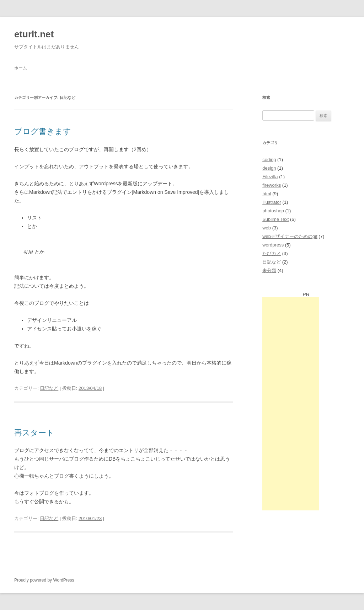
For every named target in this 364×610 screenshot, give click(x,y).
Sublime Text (275, 219)
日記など (49, 388)
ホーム (21, 68)
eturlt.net (34, 34)
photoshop (273, 211)
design (269, 168)
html (267, 194)
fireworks (272, 185)
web (267, 228)
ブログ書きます (43, 131)
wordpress (273, 245)
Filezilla (270, 177)
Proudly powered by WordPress (44, 580)
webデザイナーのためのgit (290, 236)
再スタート (34, 433)
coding (269, 160)
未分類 (269, 270)
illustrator (272, 202)
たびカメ (272, 253)
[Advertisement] (291, 404)
